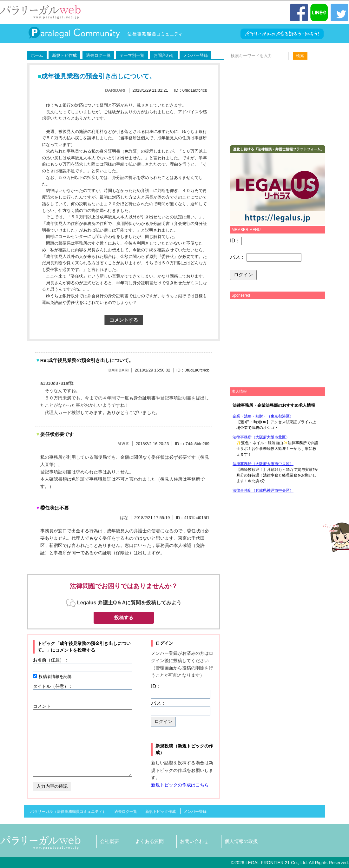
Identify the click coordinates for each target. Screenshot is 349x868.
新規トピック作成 (161, 812)
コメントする (124, 320)
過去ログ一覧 (98, 55)
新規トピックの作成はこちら (180, 785)
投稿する (124, 618)
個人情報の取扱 (241, 841)
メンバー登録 (195, 55)
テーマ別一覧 (132, 55)
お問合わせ (164, 55)
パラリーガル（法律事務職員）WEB (41, 12)
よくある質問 (149, 841)
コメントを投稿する (75, 650)
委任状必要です (55, 434)
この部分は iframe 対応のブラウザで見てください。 (276, 447)
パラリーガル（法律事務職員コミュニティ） (68, 812)
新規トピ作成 (64, 55)
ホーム (37, 55)
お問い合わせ (194, 841)
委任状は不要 (52, 508)
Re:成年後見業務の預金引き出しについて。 (85, 360)
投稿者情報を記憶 (55, 677)
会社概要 (109, 841)
